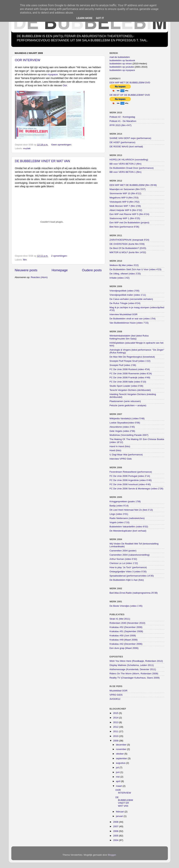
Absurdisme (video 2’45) (122, 427)
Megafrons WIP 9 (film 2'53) (124, 198)
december (122, 745)
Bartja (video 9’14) (119, 506)
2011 (116, 731)
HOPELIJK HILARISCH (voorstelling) (129, 160)
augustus (121, 763)
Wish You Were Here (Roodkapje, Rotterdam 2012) (136, 661)
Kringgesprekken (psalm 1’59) (125, 501)
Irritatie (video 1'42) (120, 278)
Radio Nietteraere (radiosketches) (127, 518)
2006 (116, 831)
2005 (116, 836)
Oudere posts (92, 270)
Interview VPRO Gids (121, 459)
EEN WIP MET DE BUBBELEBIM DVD (130, 83)
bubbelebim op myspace (122, 70)
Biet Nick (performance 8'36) (124, 227)
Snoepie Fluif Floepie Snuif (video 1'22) (130, 361)
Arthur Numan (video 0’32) (123, 559)
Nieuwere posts (26, 270)
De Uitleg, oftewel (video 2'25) (125, 274)
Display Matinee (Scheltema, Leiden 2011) (132, 665)
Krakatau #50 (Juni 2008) (123, 636)
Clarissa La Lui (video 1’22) (124, 563)
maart (119, 786)
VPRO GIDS (116, 695)
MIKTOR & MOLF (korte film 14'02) (128, 252)
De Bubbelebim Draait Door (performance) (132, 168)
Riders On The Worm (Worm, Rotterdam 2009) (134, 674)
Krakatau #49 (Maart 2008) (124, 640)
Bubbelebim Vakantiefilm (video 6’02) (129, 527)
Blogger (112, 855)
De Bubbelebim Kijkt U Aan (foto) (127, 580)
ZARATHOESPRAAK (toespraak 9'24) (129, 240)
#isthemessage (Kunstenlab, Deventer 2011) (133, 669)
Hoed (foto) (116, 450)
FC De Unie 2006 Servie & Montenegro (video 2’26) (136, 489)
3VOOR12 (115, 699)
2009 (116, 741)
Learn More (84, 18)
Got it (100, 18)
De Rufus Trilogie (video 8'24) (125, 303)
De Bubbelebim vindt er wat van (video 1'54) (133, 319)
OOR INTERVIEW (28, 60)
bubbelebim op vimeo (121, 64)
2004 (116, 840)
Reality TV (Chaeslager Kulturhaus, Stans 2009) (135, 678)
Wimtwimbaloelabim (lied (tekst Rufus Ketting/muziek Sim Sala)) (129, 337)
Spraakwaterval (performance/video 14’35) (132, 576)
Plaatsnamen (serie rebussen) (125, 401)
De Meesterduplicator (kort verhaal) (128, 531)
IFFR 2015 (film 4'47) (121, 125)
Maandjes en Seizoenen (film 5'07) (128, 189)
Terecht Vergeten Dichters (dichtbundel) (130, 390)
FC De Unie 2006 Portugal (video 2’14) (130, 476)
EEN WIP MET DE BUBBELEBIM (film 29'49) (133, 185)
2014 (116, 718)
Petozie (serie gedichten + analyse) (128, 405)
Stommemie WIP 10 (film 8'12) (125, 193)
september (122, 758)
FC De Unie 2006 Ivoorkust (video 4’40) (130, 484)
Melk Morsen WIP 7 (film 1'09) (125, 206)
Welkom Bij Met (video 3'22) (124, 265)
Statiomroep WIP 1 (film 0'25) (125, 218)
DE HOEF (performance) (123, 142)
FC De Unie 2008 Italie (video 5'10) (128, 382)
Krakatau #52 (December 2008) (126, 627)
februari (120, 812)
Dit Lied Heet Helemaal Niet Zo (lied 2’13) (131, 510)
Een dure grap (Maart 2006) (124, 648)
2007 (116, 826)
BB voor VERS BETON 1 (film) (126, 172)
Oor (65, 85)
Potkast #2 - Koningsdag (122, 117)
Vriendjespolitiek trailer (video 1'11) (128, 295)
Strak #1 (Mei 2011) (120, 619)
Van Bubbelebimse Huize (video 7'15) (129, 323)
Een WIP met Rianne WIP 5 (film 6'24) (130, 214)
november (122, 749)
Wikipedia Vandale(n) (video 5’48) (127, 418)
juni (118, 772)
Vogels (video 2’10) (120, 522)
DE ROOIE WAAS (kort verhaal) (126, 147)
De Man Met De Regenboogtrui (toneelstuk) (132, 357)
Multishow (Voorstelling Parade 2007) (129, 435)
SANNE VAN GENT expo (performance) (130, 138)
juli (118, 767)
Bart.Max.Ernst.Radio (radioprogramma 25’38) (134, 593)
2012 (116, 727)
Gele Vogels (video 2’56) (122, 431)
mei (118, 777)
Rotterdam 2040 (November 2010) (128, 623)
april (119, 781)
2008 (116, 822)
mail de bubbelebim (120, 57)
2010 (116, 736)
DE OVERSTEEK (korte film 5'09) (127, 244)
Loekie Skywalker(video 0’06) (125, 423)
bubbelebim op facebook (122, 60)
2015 (116, 713)
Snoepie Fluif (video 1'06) (123, 365)
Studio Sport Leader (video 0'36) (126, 386)
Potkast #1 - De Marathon (123, 121)
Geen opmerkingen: (62, 145)
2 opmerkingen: (60, 256)
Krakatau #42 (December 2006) (126, 644)
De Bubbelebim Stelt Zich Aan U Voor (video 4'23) (136, 269)
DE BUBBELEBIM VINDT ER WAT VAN (43, 161)
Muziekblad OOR (119, 691)
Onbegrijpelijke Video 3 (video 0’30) (128, 572)
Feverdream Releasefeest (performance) (131, 472)
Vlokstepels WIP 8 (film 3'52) (125, 202)
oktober (120, 754)
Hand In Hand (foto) (120, 446)
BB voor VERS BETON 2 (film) (126, 164)
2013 (116, 722)
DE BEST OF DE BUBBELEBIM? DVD (130, 95)
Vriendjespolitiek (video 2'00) (125, 291)
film (25, 260)
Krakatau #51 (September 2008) (126, 631)
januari (120, 816)
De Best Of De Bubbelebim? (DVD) (128, 248)
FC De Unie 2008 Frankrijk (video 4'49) (130, 378)
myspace (53, 74)
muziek (27, 148)
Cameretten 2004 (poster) (123, 551)
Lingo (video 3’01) (119, 514)
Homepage (60, 270)
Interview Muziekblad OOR (124, 314)
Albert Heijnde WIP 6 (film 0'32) (126, 210)
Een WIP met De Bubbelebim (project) (130, 223)
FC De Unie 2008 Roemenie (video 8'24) (131, 374)
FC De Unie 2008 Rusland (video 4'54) (130, 369)
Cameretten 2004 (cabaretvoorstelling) (130, 555)
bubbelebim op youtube (122, 67)
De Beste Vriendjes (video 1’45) (126, 606)
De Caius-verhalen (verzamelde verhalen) (131, 299)
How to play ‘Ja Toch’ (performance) (128, 567)
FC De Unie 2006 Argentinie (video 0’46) (131, 480)
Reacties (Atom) (39, 277)
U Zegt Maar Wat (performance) (126, 455)
